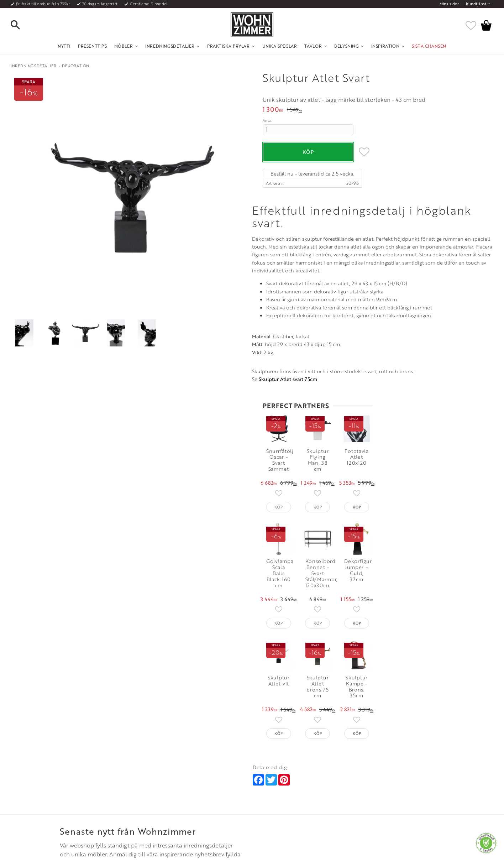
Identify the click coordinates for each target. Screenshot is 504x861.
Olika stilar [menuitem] (161, 774)
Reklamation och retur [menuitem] (71, 800)
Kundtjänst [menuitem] (476, 4)
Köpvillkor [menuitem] (60, 774)
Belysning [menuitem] (346, 46)
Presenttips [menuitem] (93, 46)
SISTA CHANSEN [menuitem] (429, 46)
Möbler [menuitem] (124, 46)
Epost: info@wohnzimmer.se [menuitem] (279, 783)
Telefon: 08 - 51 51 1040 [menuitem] (274, 774)
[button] (21, 25)
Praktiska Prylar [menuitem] (229, 46)
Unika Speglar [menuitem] (280, 46)
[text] (273, 110)
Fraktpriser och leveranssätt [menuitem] (76, 783)
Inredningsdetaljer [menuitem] (170, 46)
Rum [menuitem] (155, 783)
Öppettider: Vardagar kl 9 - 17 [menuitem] (281, 766)
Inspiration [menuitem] (385, 46)
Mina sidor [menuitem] (449, 4)
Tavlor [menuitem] (313, 46)
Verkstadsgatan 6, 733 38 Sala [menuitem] (280, 792)
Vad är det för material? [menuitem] (72, 792)
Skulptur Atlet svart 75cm (47, 530)
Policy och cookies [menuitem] (67, 809)
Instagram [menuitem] (370, 766)
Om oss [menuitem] (158, 766)
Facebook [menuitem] (370, 774)
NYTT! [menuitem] (64, 46)
